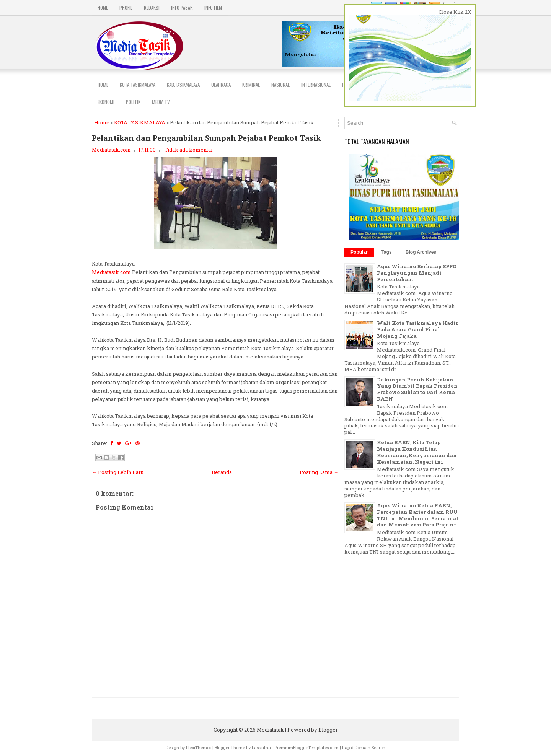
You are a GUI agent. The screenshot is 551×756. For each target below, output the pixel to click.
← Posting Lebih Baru (118, 472)
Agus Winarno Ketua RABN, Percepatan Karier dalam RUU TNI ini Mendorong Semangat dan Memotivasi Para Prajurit (418, 515)
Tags (387, 252)
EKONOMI (106, 102)
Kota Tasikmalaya (138, 85)
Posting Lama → (319, 472)
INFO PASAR (182, 7)
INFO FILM (213, 7)
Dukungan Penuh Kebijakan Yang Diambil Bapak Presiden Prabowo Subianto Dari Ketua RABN (417, 389)
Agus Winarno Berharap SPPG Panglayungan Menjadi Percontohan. (417, 273)
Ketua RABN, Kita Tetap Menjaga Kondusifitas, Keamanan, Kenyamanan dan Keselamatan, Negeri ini (417, 452)
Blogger (328, 730)
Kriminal (251, 85)
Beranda (222, 472)
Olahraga (221, 85)
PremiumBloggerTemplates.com (307, 747)
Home (103, 7)
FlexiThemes (199, 747)
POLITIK (133, 102)
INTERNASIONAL (316, 85)
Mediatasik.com (111, 272)
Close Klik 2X (455, 12)
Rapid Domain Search (364, 747)
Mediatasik (270, 730)
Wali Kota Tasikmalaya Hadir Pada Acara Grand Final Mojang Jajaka (417, 329)
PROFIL (126, 7)
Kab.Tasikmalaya (183, 85)
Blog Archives (421, 252)
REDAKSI (152, 7)
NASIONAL (280, 85)
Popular (359, 252)
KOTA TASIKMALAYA (140, 122)
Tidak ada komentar (189, 150)
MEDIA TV (161, 102)
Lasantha (261, 747)
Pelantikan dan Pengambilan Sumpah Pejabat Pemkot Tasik (206, 138)
